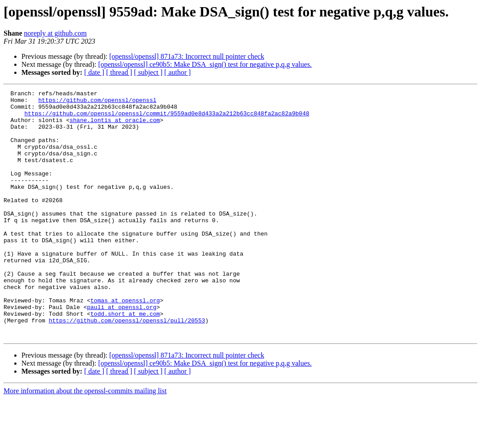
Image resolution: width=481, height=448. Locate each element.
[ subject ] (148, 72)
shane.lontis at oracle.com (115, 126)
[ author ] (178, 72)
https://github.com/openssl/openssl (97, 102)
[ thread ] (119, 72)
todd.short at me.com (125, 359)
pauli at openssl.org (122, 351)
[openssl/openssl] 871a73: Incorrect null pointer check (187, 56)
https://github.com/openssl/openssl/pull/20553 (127, 367)
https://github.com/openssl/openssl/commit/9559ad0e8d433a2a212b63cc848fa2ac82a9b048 (167, 118)
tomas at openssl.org (125, 343)
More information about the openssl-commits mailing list (85, 440)
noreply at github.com (55, 33)
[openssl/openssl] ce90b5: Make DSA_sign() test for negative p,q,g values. (205, 64)
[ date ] (94, 72)
